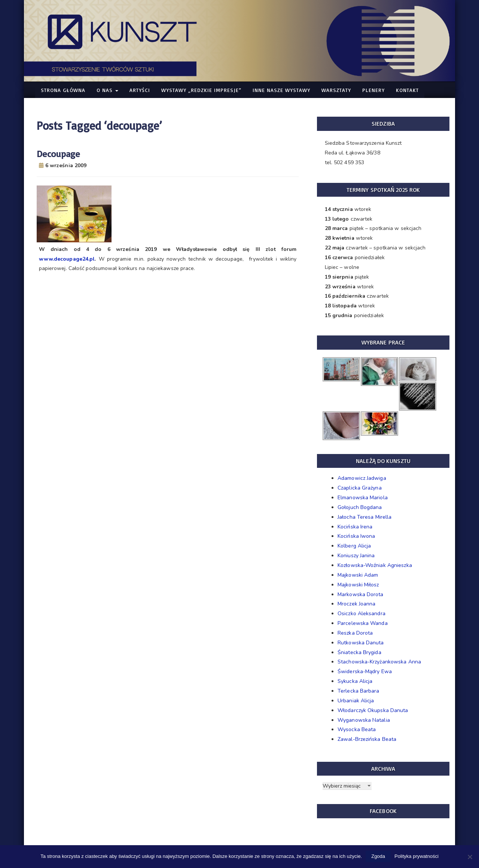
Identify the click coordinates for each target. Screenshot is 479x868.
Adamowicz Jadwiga (362, 478)
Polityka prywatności (417, 856)
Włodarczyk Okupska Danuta (373, 710)
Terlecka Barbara (359, 691)
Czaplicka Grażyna (360, 488)
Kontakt (407, 90)
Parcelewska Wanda (363, 623)
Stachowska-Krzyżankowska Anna (379, 662)
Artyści (140, 90)
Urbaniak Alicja (356, 701)
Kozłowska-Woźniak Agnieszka (375, 565)
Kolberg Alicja (354, 546)
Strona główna (63, 90)
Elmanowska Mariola (363, 498)
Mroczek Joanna (356, 604)
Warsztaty (336, 90)
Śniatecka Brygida (359, 652)
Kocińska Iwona (356, 536)
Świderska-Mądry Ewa (365, 671)
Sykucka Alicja (355, 681)
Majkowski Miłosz (358, 585)
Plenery (373, 90)
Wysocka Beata (357, 729)
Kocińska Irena (355, 527)
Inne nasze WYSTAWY (281, 90)
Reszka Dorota (355, 633)
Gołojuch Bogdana (360, 507)
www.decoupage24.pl (67, 259)
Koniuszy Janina (356, 556)
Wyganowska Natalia (364, 720)
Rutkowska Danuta (361, 643)
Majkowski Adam (358, 575)
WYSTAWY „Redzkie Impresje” (201, 90)
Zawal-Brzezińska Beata (367, 739)
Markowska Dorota (361, 594)
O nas (107, 90)
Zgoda (378, 856)
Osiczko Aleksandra (361, 614)
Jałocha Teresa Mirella (364, 517)
